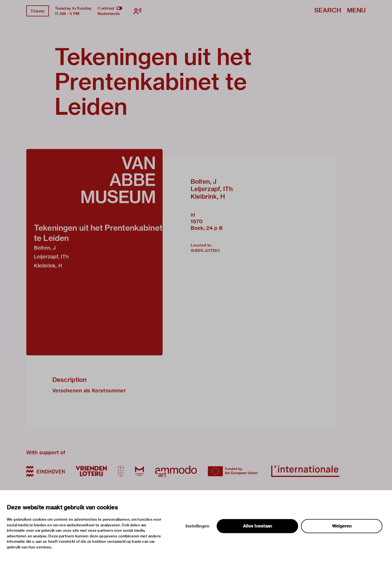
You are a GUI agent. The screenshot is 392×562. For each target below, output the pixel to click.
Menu (356, 11)
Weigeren (342, 526)
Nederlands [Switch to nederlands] (109, 14)
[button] (94, 252)
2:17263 (212, 250)
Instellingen (197, 526)
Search (328, 11)
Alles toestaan (258, 526)
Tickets (37, 11)
